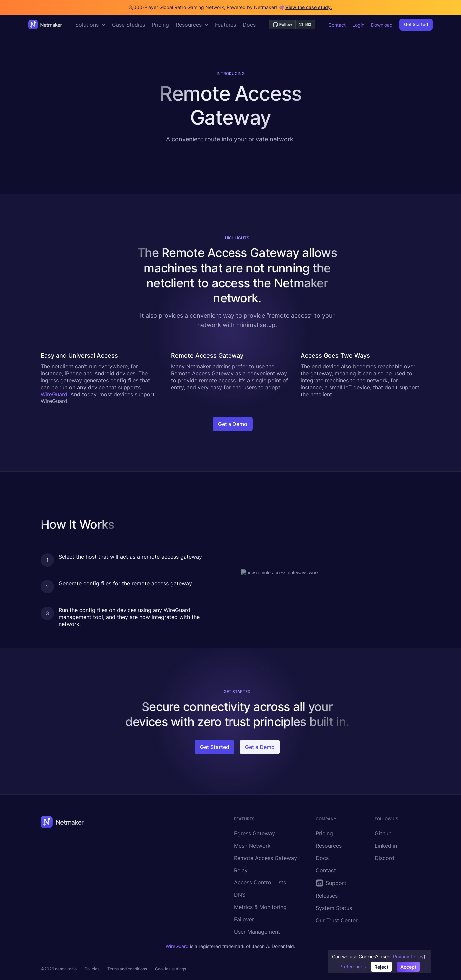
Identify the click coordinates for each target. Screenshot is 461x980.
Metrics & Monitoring (260, 907)
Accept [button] (408, 967)
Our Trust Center (337, 920)
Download (382, 25)
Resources (329, 846)
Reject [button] (381, 967)
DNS (240, 895)
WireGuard (54, 394)
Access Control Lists (260, 882)
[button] (90, 25)
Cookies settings (170, 969)
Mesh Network (252, 846)
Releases (327, 896)
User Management (257, 932)
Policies (92, 969)
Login (358, 25)
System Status (334, 908)
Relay (241, 870)
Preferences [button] (353, 967)
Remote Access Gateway (266, 858)
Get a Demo (233, 424)
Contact (337, 25)
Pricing (324, 833)
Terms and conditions (127, 969)
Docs (322, 858)
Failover (244, 919)
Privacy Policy (408, 957)
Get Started (416, 24)
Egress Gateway (255, 833)
